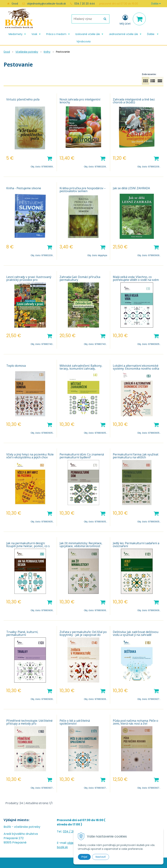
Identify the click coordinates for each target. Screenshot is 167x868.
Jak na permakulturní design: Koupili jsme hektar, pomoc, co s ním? (28, 546)
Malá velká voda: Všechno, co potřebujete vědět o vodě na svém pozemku (136, 280)
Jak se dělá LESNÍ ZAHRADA (131, 188)
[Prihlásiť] (125, 20)
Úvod (15, 4)
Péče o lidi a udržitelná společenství (75, 722)
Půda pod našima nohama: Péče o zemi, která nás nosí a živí (136, 722)
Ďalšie (156, 4)
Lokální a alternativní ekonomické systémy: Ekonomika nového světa (136, 367)
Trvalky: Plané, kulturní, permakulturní (22, 633)
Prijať (84, 857)
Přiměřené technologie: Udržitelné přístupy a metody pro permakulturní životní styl (29, 724)
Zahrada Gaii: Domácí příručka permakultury (80, 278)
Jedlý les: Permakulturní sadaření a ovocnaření (136, 545)
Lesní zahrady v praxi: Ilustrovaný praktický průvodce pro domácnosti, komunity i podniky (29, 280)
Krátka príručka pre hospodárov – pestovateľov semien (83, 190)
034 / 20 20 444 (85, 4)
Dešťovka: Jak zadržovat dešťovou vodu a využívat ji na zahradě (136, 633)
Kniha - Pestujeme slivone (24, 188)
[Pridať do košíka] (49, 158)
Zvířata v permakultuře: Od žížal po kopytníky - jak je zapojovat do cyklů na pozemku (83, 635)
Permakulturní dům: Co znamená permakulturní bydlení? (82, 456)
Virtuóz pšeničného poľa (23, 99)
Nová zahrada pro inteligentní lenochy (80, 101)
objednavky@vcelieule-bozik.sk (46, 4)
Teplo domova (16, 366)
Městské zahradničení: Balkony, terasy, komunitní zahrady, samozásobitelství (81, 369)
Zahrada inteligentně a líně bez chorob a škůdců (134, 101)
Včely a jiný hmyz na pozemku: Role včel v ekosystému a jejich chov (30, 456)
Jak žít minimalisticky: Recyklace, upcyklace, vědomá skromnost (81, 545)
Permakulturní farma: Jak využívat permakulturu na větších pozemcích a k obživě (136, 457)
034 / (67, 831)
